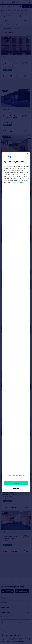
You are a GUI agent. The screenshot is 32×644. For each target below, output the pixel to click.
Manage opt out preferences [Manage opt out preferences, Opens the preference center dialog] (16, 476)
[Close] (28, 154)
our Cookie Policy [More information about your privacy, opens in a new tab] (19, 182)
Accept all (16, 483)
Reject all (16, 489)
